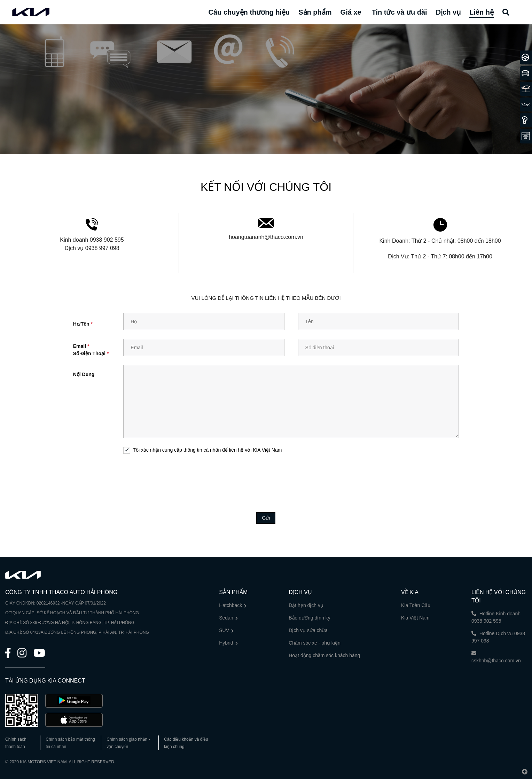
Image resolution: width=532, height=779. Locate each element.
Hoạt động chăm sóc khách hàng (324, 655)
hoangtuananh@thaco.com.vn (266, 237)
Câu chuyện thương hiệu (249, 12)
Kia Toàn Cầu (416, 605)
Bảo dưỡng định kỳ (310, 618)
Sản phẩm (315, 12)
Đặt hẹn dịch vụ (306, 605)
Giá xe (351, 12)
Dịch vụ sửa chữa (308, 630)
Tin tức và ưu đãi (400, 12)
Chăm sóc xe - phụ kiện (315, 643)
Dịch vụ (448, 12)
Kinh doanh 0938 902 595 (92, 240)
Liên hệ (482, 12)
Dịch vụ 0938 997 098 (92, 248)
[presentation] (266, 478)
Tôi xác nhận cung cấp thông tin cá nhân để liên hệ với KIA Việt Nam (208, 450)
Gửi (266, 518)
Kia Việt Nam (415, 618)
